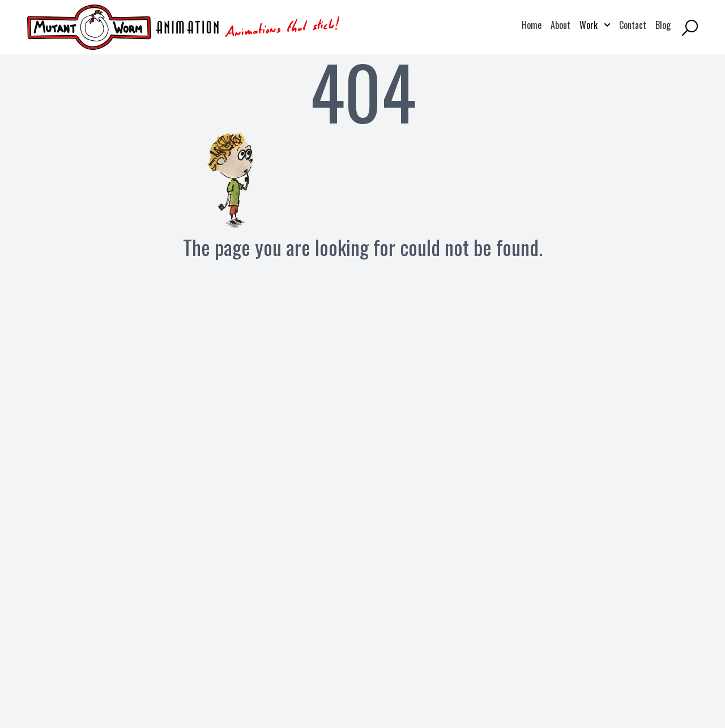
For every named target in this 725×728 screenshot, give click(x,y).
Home (532, 25)
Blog (663, 25)
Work (595, 25)
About (560, 25)
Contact (633, 25)
